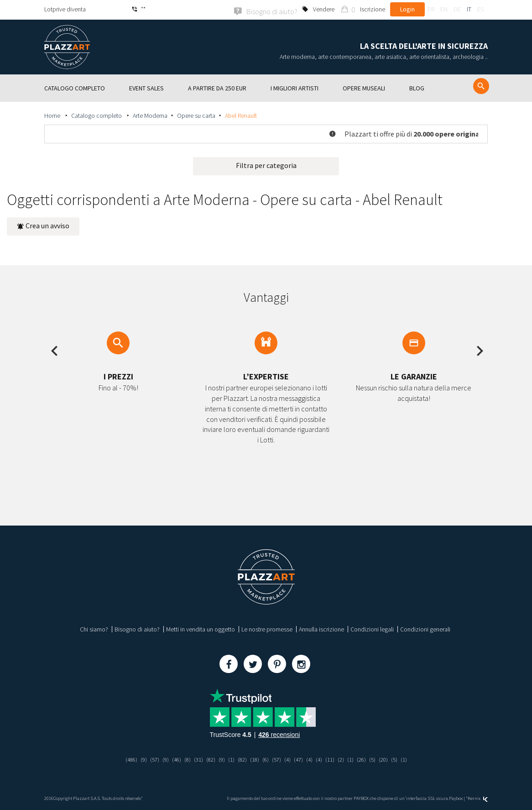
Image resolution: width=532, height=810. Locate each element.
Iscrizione (373, 9)
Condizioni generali (425, 628)
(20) (391, 758)
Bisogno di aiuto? (137, 628)
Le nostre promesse (267, 628)
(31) (194, 758)
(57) (148, 758)
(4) (289, 758)
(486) (123, 758)
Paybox (456, 797)
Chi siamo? (94, 628)
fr (431, 9)
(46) (171, 758)
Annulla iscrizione (321, 628)
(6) (266, 758)
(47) (301, 758)
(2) (346, 758)
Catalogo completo (97, 115)
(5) (379, 758)
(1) (229, 758)
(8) (183, 758)
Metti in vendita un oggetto (201, 628)
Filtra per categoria (266, 164)
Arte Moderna (150, 115)
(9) (136, 758)
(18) (254, 758)
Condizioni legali (372, 628)
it (469, 9)
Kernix (478, 797)
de (457, 9)
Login (407, 9)
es (480, 9)
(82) (208, 758)
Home (53, 115)
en (444, 9)
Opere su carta (196, 115)
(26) (367, 758)
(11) (334, 758)
